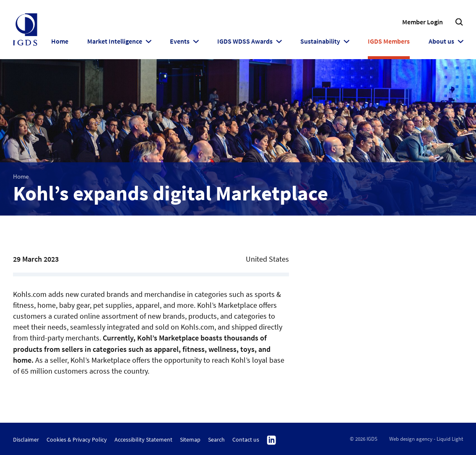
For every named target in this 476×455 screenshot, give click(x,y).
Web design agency (411, 439)
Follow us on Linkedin (272, 440)
